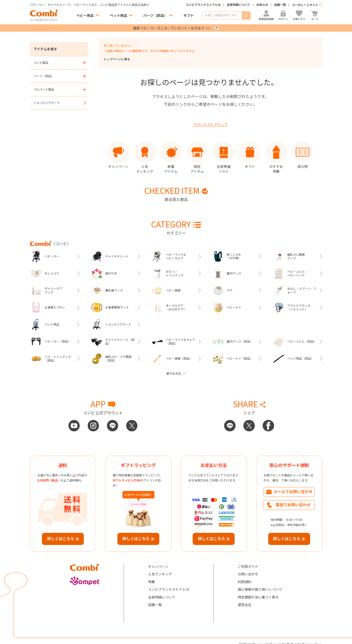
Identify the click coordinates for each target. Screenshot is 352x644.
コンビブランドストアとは (203, 5)
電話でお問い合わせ (293, 505)
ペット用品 (118, 15)
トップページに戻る (117, 59)
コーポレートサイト (305, 5)
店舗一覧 (280, 5)
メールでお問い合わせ (293, 492)
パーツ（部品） (155, 15)
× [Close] (217, 28)
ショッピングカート (47, 103)
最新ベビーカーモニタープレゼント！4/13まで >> (172, 28)
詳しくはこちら (61, 539)
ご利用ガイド (248, 567)
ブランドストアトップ (210, 125)
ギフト (189, 15)
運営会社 (245, 605)
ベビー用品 (85, 15)
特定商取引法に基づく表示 (258, 597)
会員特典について (238, 5)
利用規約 (245, 582)
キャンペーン (158, 567)
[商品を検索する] (222, 15)
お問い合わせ (248, 574)
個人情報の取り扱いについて (260, 589)
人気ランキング (160, 574)
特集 (152, 582)
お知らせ (262, 5)
